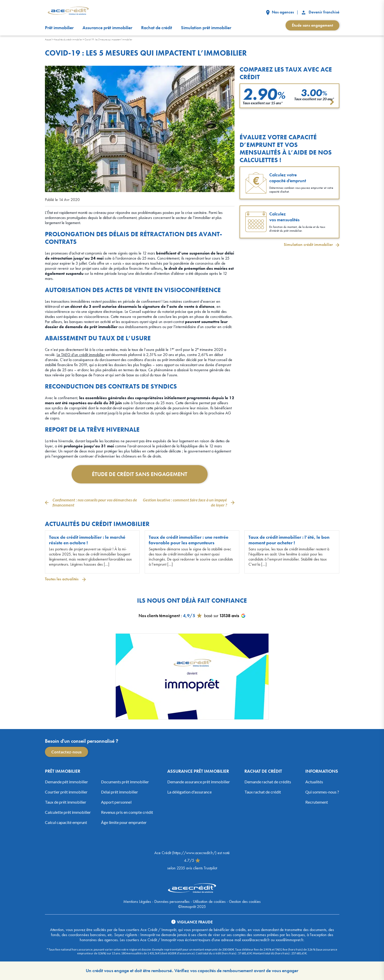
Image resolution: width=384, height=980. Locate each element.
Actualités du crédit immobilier (68, 39)
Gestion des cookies (245, 901)
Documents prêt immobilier (125, 782)
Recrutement (317, 802)
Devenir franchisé (320, 12)
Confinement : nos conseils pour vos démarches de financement (95, 502)
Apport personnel (116, 802)
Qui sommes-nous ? (322, 792)
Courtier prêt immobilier (66, 792)
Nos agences (280, 12)
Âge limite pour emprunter (124, 822)
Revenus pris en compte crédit (127, 812)
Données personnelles (172, 901)
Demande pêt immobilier (66, 782)
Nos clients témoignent (159, 615)
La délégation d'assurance (189, 792)
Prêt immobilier (59, 28)
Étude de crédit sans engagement (140, 474)
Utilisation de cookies (209, 901)
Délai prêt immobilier (120, 792)
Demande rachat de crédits (268, 782)
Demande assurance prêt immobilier (199, 782)
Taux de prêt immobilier (66, 802)
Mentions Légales (137, 901)
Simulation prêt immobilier (206, 28)
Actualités (314, 782)
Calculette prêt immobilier (68, 812)
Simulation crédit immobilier (308, 245)
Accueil (48, 39)
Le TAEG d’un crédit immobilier (81, 355)
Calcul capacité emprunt (66, 822)
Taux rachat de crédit (263, 792)
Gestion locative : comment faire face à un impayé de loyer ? (185, 502)
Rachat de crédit (157, 28)
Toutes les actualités (62, 579)
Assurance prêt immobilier (107, 28)
